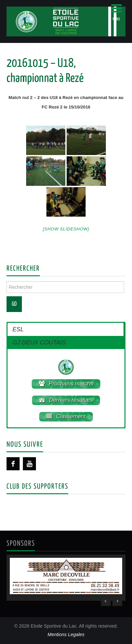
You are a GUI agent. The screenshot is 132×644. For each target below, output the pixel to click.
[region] (66, 578)
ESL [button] (18, 329)
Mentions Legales (66, 634)
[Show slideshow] (66, 229)
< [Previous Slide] (106, 601)
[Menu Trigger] (116, 12)
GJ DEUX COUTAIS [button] (39, 342)
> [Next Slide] (117, 601)
